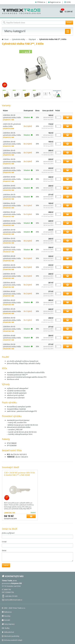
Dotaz (4, 550)
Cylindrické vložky (19, 39)
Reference (7, 612)
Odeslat (6, 565)
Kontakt (6, 620)
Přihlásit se (41, 2)
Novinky (6, 616)
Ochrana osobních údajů (12, 640)
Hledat (69, 22)
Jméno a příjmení (8, 533)
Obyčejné (32, 39)
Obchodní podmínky (11, 636)
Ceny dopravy (8, 624)
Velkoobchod (8, 632)
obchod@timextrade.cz (13, 600)
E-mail (4, 542)
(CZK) (69, 2)
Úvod (6, 39)
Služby (6, 628)
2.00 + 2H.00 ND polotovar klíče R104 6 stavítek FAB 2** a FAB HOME (19, 474)
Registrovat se (55, 2)
